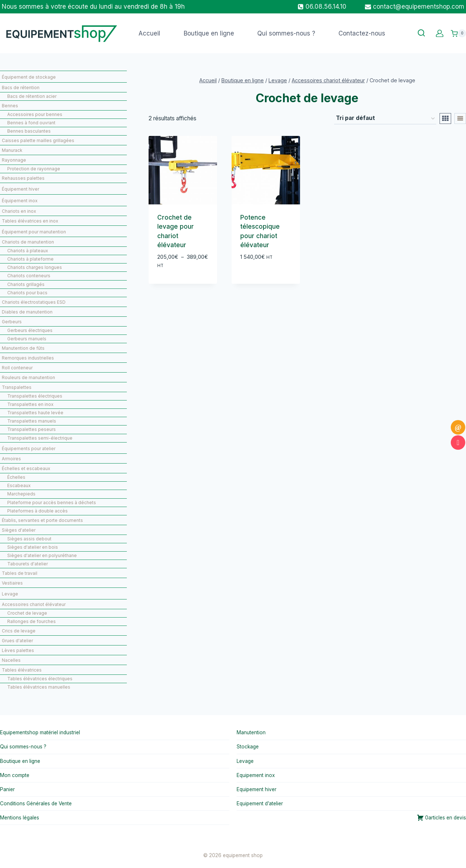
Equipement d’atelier (260, 803)
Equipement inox (256, 775)
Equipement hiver (257, 789)
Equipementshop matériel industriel (40, 732)
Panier (7, 789)
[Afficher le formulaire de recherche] (421, 33)
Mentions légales (20, 818)
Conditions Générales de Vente (36, 803)
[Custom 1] (440, 34)
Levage (245, 761)
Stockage (248, 747)
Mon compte (15, 775)
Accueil (149, 33)
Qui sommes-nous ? (286, 33)
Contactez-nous (362, 33)
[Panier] (458, 33)
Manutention (251, 732)
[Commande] (385, 119)
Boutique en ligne (209, 33)
